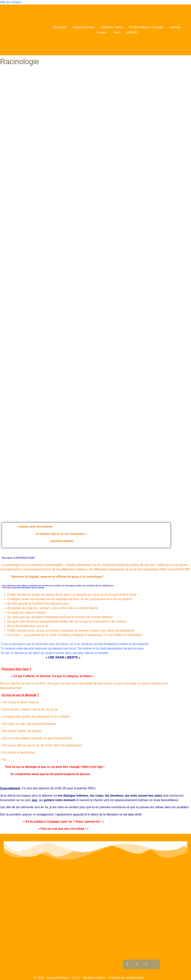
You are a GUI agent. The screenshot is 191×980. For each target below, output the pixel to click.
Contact (101, 32)
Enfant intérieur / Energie (146, 27)
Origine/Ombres (83, 27)
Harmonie (60, 27)
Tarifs (117, 32)
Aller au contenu (11, 2)
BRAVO (132, 32)
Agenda (175, 27)
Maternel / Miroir (112, 27)
